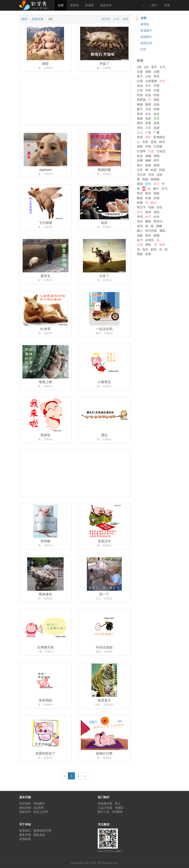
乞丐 (162, 67)
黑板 (140, 254)
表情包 (74, 5)
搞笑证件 (106, 5)
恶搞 (154, 142)
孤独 (140, 118)
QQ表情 (39, 808)
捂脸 (148, 165)
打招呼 (141, 151)
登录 (167, 5)
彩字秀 (35, 5)
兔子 (140, 76)
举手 (154, 67)
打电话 (161, 151)
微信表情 (25, 808)
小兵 (148, 128)
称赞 (140, 203)
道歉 (140, 235)
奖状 (140, 114)
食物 (162, 245)
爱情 (148, 184)
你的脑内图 (105, 803)
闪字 (143, 49)
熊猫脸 (155, 179)
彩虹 (148, 137)
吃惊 (140, 95)
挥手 (157, 160)
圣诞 (157, 104)
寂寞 (157, 123)
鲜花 (154, 249)
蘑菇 (148, 221)
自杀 (157, 217)
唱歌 (157, 100)
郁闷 (148, 235)
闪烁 (140, 245)
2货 (139, 67)
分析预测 (151, 81)
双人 (118, 803)
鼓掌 (148, 254)
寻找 (140, 128)
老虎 (148, 212)
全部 (61, 5)
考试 (140, 217)
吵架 (157, 95)
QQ (146, 67)
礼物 (148, 198)
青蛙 (148, 245)
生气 (165, 189)
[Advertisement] (75, 117)
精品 (154, 203)
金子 (140, 240)
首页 (24, 19)
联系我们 (25, 831)
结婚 (151, 207)
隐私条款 (39, 835)
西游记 (158, 221)
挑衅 (148, 160)
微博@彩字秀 (42, 831)
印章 (157, 86)
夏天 (140, 109)
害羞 (148, 123)
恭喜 (145, 142)
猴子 (156, 189)
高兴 (145, 249)
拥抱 (157, 156)
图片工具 (104, 812)
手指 (148, 146)
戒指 (140, 146)
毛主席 (141, 175)
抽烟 (148, 156)
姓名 (157, 114)
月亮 (140, 170)
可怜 (148, 90)
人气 (116, 19)
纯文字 (141, 207)
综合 (159, 207)
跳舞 (159, 226)
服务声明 (25, 835)
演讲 (159, 175)
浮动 (151, 175)
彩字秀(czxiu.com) (108, 863)
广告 (148, 132)
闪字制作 (25, 803)
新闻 (157, 165)
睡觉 (140, 198)
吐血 (148, 95)
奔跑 (157, 109)
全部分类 (37, 19)
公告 (148, 76)
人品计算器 (105, 808)
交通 (140, 72)
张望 (140, 137)
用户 (154, 5)
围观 (148, 104)
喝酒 (140, 104)
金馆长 (150, 240)
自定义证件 (41, 812)
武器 (162, 170)
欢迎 (154, 170)
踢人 (140, 231)
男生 (140, 193)
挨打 (140, 165)
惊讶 (162, 142)
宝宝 (157, 118)
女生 (148, 114)
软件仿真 (151, 231)
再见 (157, 76)
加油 (140, 86)
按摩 (140, 160)
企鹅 (157, 72)
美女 (140, 212)
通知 (162, 231)
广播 (157, 132)
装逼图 (89, 5)
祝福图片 (146, 37)
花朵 (140, 221)
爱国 (140, 184)
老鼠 (157, 212)
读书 (140, 226)
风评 (126, 19)
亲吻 (148, 72)
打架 (151, 151)
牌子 (157, 184)
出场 (140, 81)
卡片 (148, 86)
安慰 (148, 118)
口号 (140, 90)
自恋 (148, 217)
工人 (140, 132)
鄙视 (157, 235)
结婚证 (119, 808)
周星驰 (141, 100)
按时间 (106, 19)
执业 (140, 156)
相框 (157, 193)
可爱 (157, 90)
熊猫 (145, 179)
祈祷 (157, 198)
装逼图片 (146, 31)
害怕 (140, 123)
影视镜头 (159, 137)
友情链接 (25, 839)
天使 (148, 109)
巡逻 (157, 128)
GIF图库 (117, 812)
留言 (148, 193)
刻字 (162, 81)
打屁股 (158, 146)
